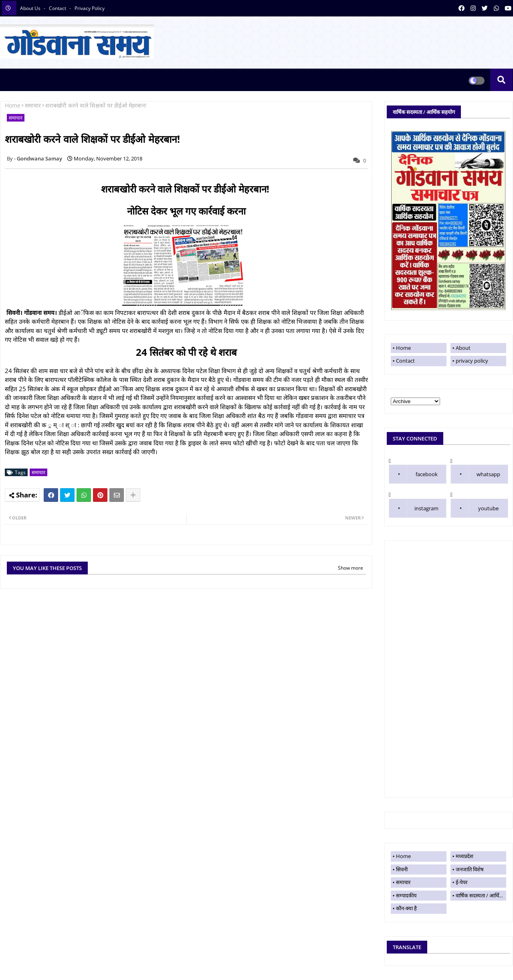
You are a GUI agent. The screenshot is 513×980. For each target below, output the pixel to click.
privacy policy (90, 8)
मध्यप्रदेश (465, 856)
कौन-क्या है (406, 908)
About (463, 348)
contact (58, 8)
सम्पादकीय (406, 895)
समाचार (33, 105)
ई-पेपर (461, 882)
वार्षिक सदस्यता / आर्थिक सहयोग (481, 895)
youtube (488, 508)
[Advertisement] (448, 669)
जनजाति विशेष (470, 869)
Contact (405, 361)
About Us (31, 8)
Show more (350, 568)
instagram (426, 508)
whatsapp (488, 474)
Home (13, 105)
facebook (427, 474)
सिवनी (402, 869)
